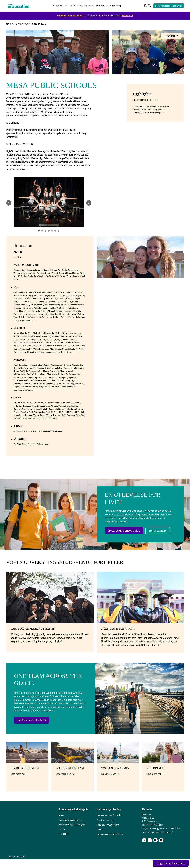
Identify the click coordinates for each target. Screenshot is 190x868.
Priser (61, 824)
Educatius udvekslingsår (73, 818)
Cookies (100, 838)
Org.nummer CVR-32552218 (110, 843)
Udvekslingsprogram (81, 5)
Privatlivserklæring (105, 829)
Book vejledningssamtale (70, 829)
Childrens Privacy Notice (108, 833)
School (18, 23)
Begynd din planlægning (168, 863)
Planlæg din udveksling (109, 5)
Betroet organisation (109, 818)
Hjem (9, 23)
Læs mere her (18, 783)
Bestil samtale (119, 540)
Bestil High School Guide (126, 530)
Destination (59, 5)
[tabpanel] (49, 202)
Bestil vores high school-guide (169, 5)
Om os (62, 838)
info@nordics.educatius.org (160, 841)
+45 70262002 (156, 834)
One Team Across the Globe (37, 729)
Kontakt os (64, 843)
